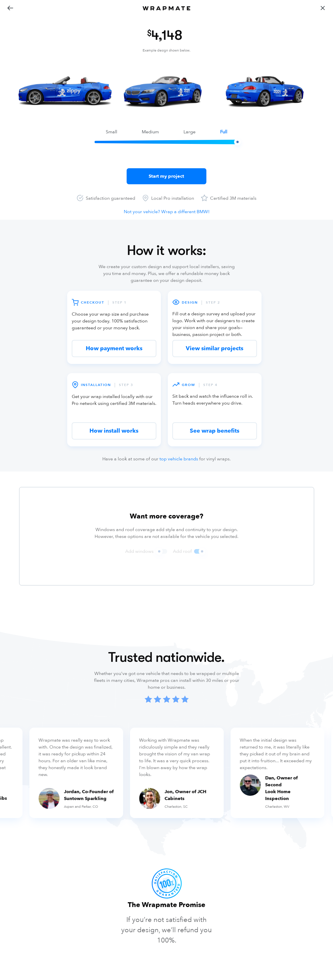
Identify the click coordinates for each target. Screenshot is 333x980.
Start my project (166, 176)
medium (150, 132)
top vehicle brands (179, 459)
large (190, 132)
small (111, 132)
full (224, 132)
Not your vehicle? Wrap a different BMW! (167, 212)
